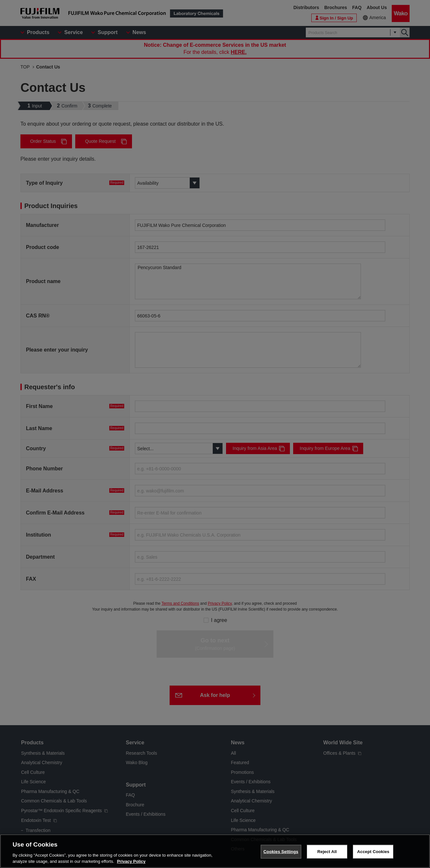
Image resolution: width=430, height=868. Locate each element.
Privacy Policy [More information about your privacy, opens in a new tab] (131, 861)
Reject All (327, 852)
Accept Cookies (373, 852)
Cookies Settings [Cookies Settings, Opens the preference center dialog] (281, 852)
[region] (215, 851)
